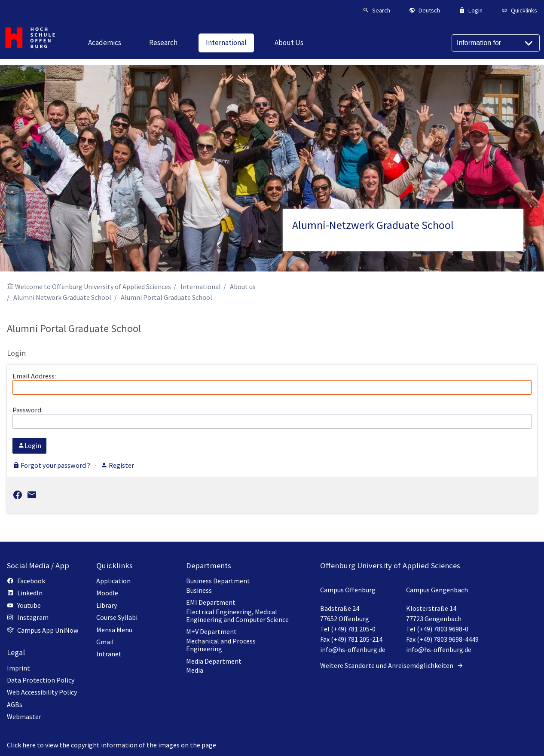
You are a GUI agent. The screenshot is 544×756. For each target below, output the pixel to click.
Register (117, 465)
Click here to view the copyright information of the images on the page (112, 745)
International (201, 287)
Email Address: (272, 383)
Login (29, 445)
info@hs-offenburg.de (353, 649)
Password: (272, 417)
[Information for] (496, 43)
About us (243, 287)
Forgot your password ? (52, 465)
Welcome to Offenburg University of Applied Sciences (93, 287)
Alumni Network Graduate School (62, 297)
